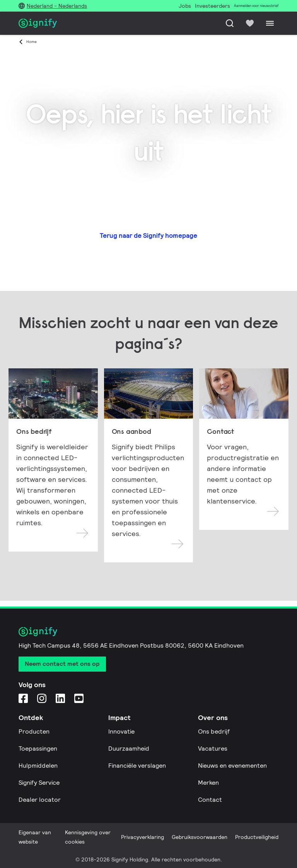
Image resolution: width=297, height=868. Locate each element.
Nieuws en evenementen (232, 766)
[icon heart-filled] (250, 23)
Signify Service (39, 783)
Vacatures (213, 749)
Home (32, 42)
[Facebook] (23, 698)
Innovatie (121, 731)
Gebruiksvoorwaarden (200, 837)
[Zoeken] (230, 23)
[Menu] (270, 23)
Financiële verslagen (137, 766)
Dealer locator (40, 800)
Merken (208, 783)
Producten (34, 731)
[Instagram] (42, 698)
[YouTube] (79, 698)
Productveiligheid (257, 837)
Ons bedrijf (214, 731)
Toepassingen (38, 749)
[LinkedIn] (60, 698)
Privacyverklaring (143, 837)
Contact (210, 800)
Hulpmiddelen (38, 766)
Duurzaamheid (129, 749)
